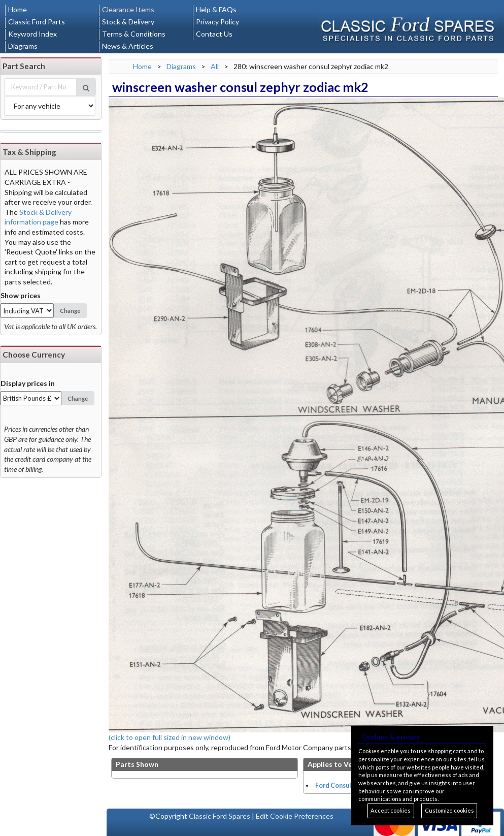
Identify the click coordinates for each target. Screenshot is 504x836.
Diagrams (23, 46)
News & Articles (128, 46)
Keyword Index (32, 34)
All (215, 66)
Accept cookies (391, 810)
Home (18, 9)
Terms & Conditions (134, 34)
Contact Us (214, 34)
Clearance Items (128, 9)
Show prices (21, 295)
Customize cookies (449, 810)
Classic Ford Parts (37, 22)
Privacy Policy (217, 22)
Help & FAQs (216, 9)
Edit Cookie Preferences (295, 816)
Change (70, 311)
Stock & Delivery (128, 22)
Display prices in (28, 383)
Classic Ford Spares (220, 816)
